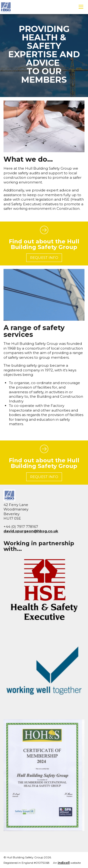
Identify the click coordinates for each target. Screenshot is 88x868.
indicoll (64, 863)
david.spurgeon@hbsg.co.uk (31, 531)
